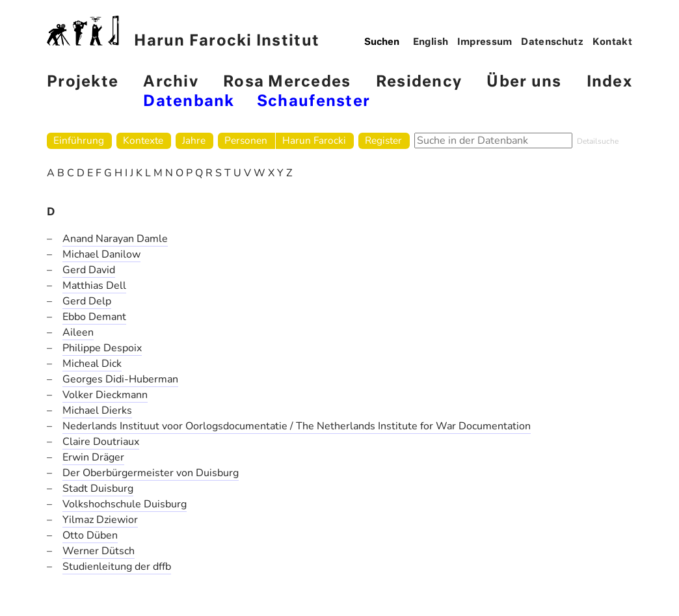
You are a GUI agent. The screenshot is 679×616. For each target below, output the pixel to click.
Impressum (485, 42)
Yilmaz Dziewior (100, 520)
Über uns (524, 82)
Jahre (194, 140)
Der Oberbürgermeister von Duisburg (151, 473)
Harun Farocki (314, 140)
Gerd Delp (87, 301)
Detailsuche (598, 141)
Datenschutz (552, 42)
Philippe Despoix (102, 348)
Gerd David (89, 270)
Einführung (79, 140)
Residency (419, 82)
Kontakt (613, 42)
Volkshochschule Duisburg (125, 504)
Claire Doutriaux (101, 442)
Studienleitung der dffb (117, 567)
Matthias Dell (94, 286)
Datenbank (189, 102)
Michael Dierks (97, 410)
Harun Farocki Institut (183, 32)
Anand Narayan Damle (115, 239)
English (431, 42)
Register (383, 140)
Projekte (83, 82)
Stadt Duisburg (98, 489)
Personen (246, 140)
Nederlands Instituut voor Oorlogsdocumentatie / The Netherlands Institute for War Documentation (297, 426)
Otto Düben (90, 535)
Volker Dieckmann (105, 395)
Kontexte (143, 140)
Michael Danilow (101, 254)
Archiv (171, 82)
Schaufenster (313, 102)
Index (609, 82)
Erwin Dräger (93, 457)
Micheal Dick (92, 364)
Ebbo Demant (94, 317)
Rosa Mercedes (287, 82)
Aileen (78, 332)
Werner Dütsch (99, 551)
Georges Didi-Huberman (120, 379)
